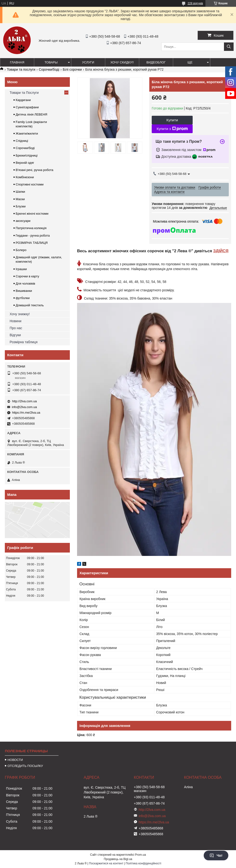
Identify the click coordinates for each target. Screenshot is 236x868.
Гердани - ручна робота (33, 236)
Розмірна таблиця (24, 342)
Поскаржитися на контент (106, 863)
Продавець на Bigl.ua (118, 859)
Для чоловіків (25, 284)
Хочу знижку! (20, 314)
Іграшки (21, 269)
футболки (23, 298)
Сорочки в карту (27, 276)
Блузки (21, 206)
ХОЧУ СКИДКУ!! (122, 62)
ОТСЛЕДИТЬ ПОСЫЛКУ (25, 766)
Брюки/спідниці (27, 155)
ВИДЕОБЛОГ (156, 62)
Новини (16, 321)
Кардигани (23, 100)
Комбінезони (25, 177)
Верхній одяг (25, 163)
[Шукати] (229, 47)
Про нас (16, 328)
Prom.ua (141, 855)
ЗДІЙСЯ (221, 251)
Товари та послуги (21, 69)
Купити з (172, 129)
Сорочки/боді (49, 69)
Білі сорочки (72, 69)
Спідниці (22, 141)
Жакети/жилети (27, 133)
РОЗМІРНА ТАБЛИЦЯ (32, 243)
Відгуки (15, 335)
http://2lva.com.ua (24, 401)
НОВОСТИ (15, 760)
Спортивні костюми (30, 184)
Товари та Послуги (24, 93)
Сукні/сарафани (27, 107)
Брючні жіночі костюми (32, 214)
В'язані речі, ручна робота (34, 170)
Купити (172, 120)
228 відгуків (195, 3)
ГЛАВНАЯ (17, 62)
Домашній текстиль (30, 305)
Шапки (20, 192)
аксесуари (23, 221)
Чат (216, 855)
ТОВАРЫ (51, 62)
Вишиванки (24, 291)
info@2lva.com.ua (24, 407)
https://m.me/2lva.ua (26, 413)
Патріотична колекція (31, 228)
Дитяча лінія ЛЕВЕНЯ (31, 114)
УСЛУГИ (88, 62)
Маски (20, 199)
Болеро (21, 250)
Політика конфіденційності (144, 863)
